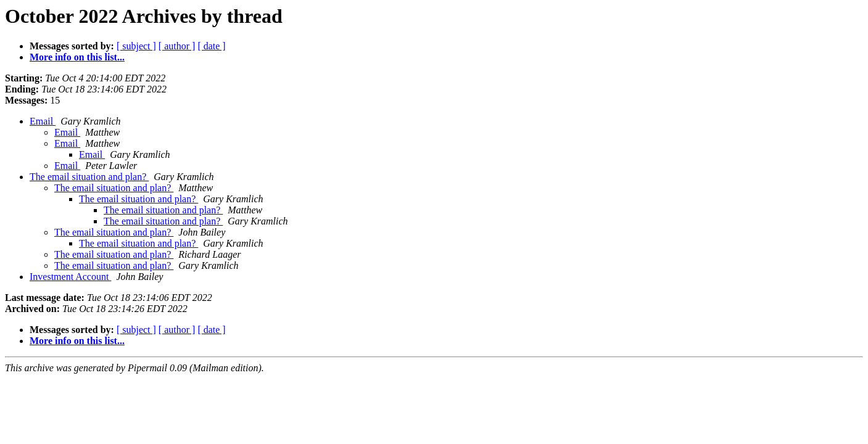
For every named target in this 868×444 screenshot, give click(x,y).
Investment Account (70, 277)
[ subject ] (136, 46)
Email (43, 121)
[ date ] (211, 46)
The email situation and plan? (89, 177)
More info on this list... (77, 57)
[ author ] (177, 46)
